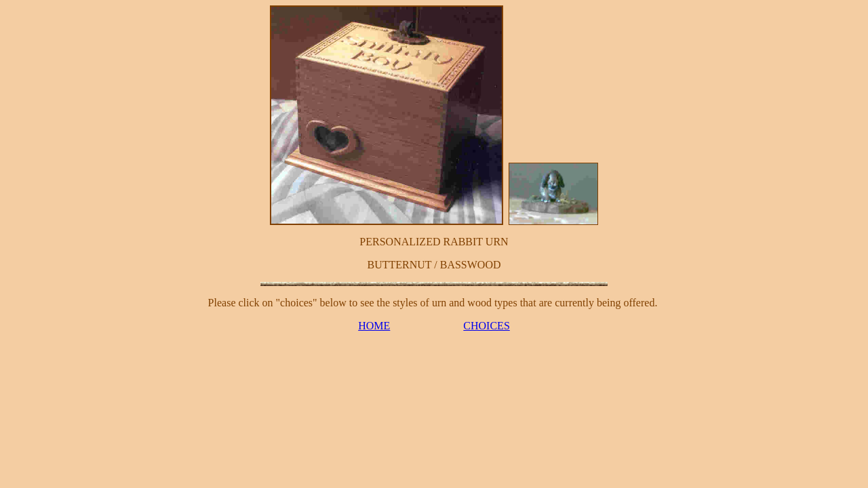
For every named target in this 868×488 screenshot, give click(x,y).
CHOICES (486, 326)
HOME (374, 326)
